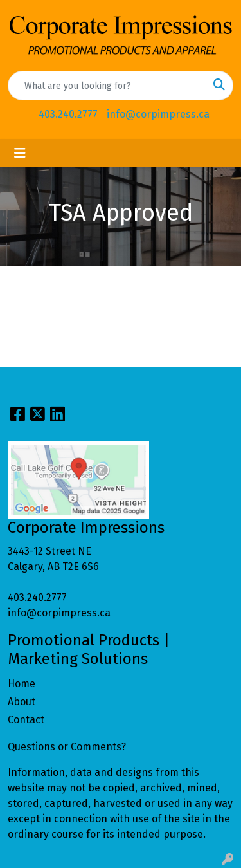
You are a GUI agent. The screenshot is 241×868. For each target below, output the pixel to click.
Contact (26, 720)
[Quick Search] (107, 86)
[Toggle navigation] (20, 153)
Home (22, 684)
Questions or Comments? (67, 747)
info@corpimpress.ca (158, 114)
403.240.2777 (68, 114)
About (22, 702)
